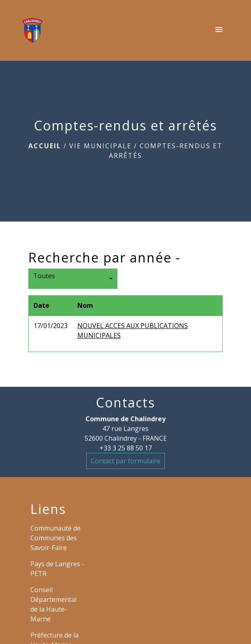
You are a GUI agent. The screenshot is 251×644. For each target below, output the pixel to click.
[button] (73, 279)
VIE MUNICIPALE (100, 146)
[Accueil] (32, 30)
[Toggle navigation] (219, 30)
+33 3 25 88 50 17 (126, 448)
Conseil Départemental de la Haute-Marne (53, 604)
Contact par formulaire (125, 461)
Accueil (45, 146)
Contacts (125, 403)
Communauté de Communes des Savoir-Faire (55, 538)
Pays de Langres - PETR (57, 569)
